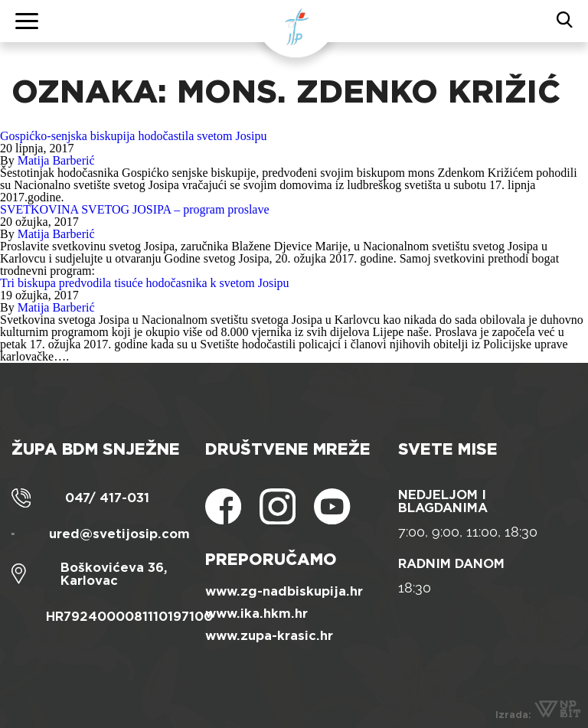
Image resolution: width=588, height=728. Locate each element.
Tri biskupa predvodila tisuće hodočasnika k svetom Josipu (145, 283)
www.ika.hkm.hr (256, 614)
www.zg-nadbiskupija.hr (284, 591)
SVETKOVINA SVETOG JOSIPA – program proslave (135, 209)
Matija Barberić (56, 160)
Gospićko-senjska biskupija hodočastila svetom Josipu (133, 136)
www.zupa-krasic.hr (269, 636)
